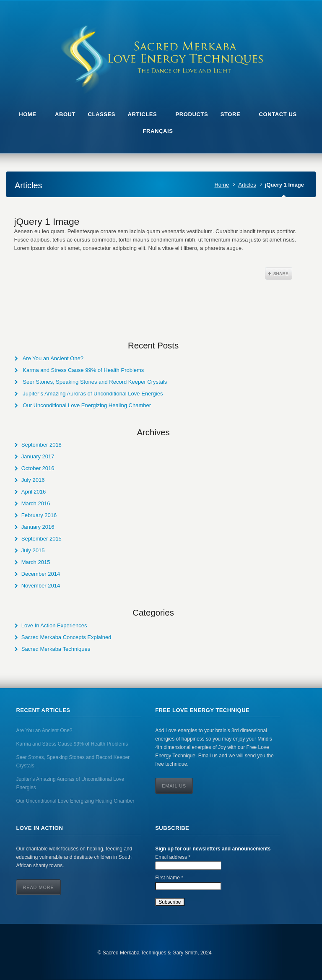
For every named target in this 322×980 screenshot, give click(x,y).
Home (222, 185)
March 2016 (36, 503)
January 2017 (38, 456)
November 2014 (41, 586)
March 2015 (36, 562)
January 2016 (38, 527)
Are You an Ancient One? (53, 358)
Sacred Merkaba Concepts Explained (66, 637)
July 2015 (33, 550)
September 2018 (42, 445)
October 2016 (38, 468)
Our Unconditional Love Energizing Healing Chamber (87, 405)
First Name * (169, 878)
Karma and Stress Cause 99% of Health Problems (83, 370)
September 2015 (42, 539)
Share (279, 273)
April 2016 (34, 492)
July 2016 (33, 480)
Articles (247, 185)
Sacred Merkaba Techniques (56, 649)
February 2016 (39, 515)
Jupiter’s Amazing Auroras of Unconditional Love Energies (93, 394)
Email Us (174, 786)
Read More (38, 887)
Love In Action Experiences (54, 625)
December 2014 (41, 574)
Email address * (173, 857)
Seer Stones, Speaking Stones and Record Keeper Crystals (95, 382)
